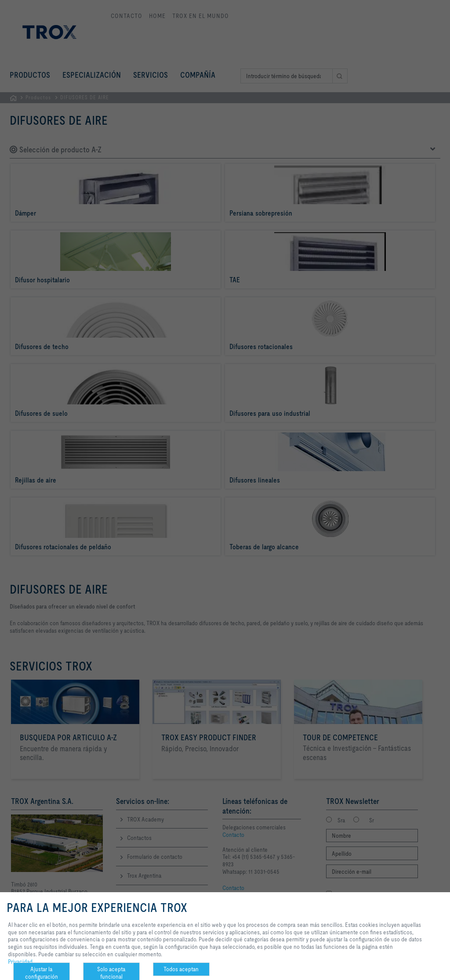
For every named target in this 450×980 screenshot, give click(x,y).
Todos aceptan (181, 969)
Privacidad (20, 962)
